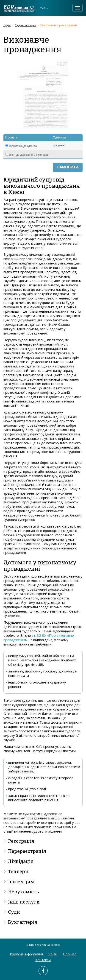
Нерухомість (24, 892)
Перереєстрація (27, 851)
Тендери (18, 871)
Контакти (43, 960)
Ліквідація (21, 861)
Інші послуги (24, 902)
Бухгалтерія (23, 922)
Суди (7, 25)
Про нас (69, 954)
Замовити (68, 167)
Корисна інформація (26, 954)
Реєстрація (21, 841)
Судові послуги (25, 25)
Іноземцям (21, 881)
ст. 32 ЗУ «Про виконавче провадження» (39, 638)
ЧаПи (53, 954)
